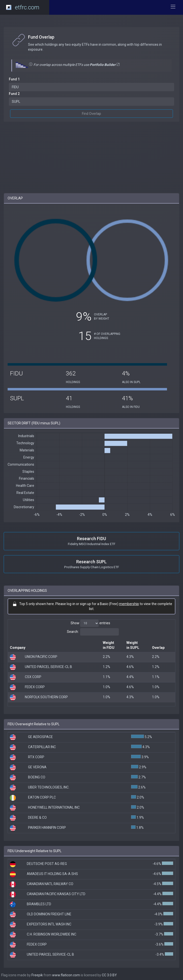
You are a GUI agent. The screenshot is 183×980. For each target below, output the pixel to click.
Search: (93, 632)
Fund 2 (14, 94)
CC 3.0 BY (109, 975)
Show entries (90, 623)
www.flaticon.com (66, 975)
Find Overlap (91, 114)
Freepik (37, 975)
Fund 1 (14, 79)
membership (129, 604)
